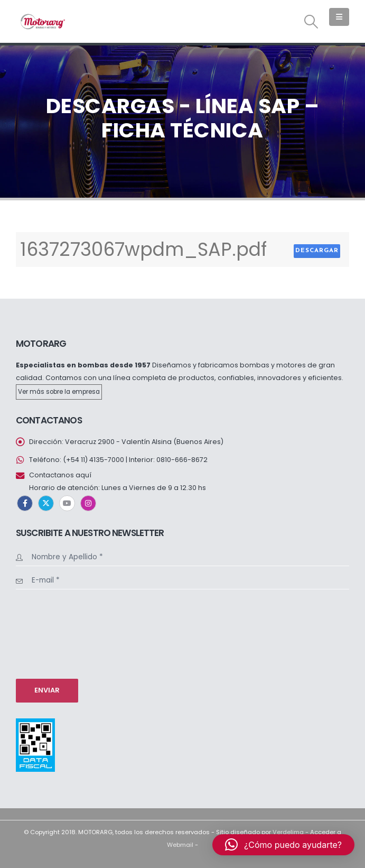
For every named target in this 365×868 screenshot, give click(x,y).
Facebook (25, 503)
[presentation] (59, 633)
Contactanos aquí (60, 475)
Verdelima (288, 832)
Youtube (67, 503)
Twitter (46, 503)
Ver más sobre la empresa (59, 392)
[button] (311, 22)
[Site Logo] (42, 21)
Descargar (317, 251)
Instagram (88, 503)
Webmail (180, 845)
